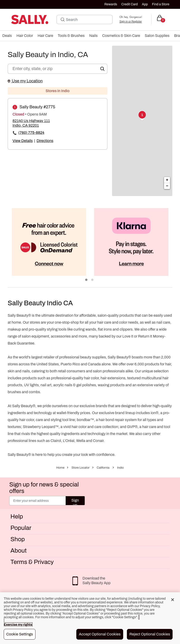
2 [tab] (93, 280)
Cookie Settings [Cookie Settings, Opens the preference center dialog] (20, 634)
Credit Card (130, 4)
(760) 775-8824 (31, 133)
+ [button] (167, 180)
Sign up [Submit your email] (75, 502)
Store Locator (80, 468)
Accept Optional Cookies (100, 634)
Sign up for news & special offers (44, 488)
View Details (23, 141)
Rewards (111, 4)
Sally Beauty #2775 (37, 107)
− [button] (167, 186)
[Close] (173, 600)
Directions (45, 141)
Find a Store (161, 4)
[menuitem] (7, 36)
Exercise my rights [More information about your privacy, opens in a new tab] (18, 625)
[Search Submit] (63, 19)
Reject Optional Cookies (150, 634)
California (103, 468)
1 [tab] (87, 280)
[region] (90, 618)
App (145, 4)
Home (60, 468)
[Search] (88, 19)
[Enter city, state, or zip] (58, 69)
